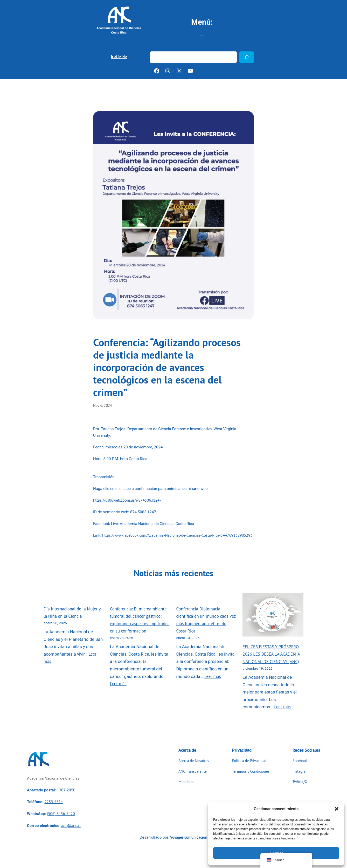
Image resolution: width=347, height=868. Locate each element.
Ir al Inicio (119, 57)
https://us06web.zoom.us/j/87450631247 (127, 500)
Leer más (118, 684)
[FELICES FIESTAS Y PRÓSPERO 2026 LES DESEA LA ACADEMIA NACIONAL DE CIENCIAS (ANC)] (273, 616)
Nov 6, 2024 (103, 405)
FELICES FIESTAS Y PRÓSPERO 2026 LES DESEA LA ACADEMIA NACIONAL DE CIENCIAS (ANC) (271, 654)
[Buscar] (247, 57)
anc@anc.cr (71, 826)
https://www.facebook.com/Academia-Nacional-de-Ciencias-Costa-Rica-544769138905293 (177, 535)
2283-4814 (54, 802)
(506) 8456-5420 (61, 814)
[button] (337, 809)
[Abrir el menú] (202, 37)
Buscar (156, 48)
